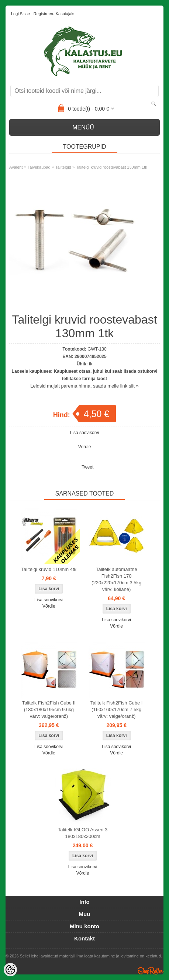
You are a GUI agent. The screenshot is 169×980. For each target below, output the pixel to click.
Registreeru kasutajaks (55, 14)
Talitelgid (63, 167)
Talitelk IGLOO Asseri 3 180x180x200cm (83, 833)
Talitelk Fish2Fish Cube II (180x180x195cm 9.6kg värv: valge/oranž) (49, 709)
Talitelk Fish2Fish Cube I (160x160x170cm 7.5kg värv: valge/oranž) (117, 709)
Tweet (87, 467)
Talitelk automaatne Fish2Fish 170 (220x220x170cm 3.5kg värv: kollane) (116, 579)
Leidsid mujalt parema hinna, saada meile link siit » (84, 386)
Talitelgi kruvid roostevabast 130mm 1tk (112, 167)
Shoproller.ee (151, 971)
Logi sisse (20, 14)
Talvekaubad (39, 167)
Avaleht (16, 167)
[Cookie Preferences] (10, 970)
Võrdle (85, 447)
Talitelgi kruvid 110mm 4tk (49, 569)
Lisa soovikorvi (85, 433)
